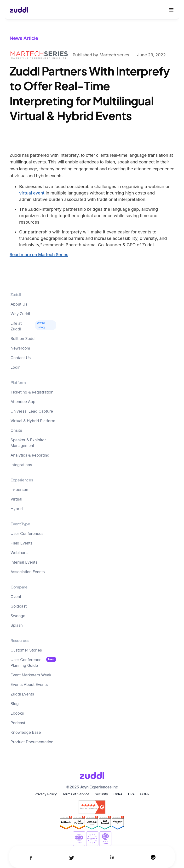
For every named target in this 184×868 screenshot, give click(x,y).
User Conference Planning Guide (26, 663)
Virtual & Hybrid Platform (33, 421)
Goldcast (19, 606)
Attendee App (23, 402)
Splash (17, 625)
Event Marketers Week (31, 675)
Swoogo (18, 616)
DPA (131, 794)
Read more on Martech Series (39, 255)
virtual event (32, 193)
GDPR (145, 794)
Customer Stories (26, 650)
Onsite (16, 430)
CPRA (118, 794)
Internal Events (24, 562)
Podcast (18, 723)
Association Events (28, 572)
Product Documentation (32, 742)
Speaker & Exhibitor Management (28, 443)
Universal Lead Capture (32, 411)
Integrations (21, 465)
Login (16, 367)
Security (101, 794)
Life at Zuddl (16, 326)
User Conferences (27, 534)
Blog (15, 704)
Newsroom (20, 348)
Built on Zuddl (23, 339)
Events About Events (29, 685)
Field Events (21, 543)
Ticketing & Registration (32, 392)
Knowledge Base (26, 732)
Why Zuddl (20, 314)
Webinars (19, 553)
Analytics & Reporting (30, 455)
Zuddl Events (22, 694)
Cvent (16, 597)
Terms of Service (76, 794)
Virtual (16, 499)
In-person (19, 490)
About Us (19, 304)
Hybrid (17, 509)
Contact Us (21, 358)
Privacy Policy (46, 794)
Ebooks (17, 713)
